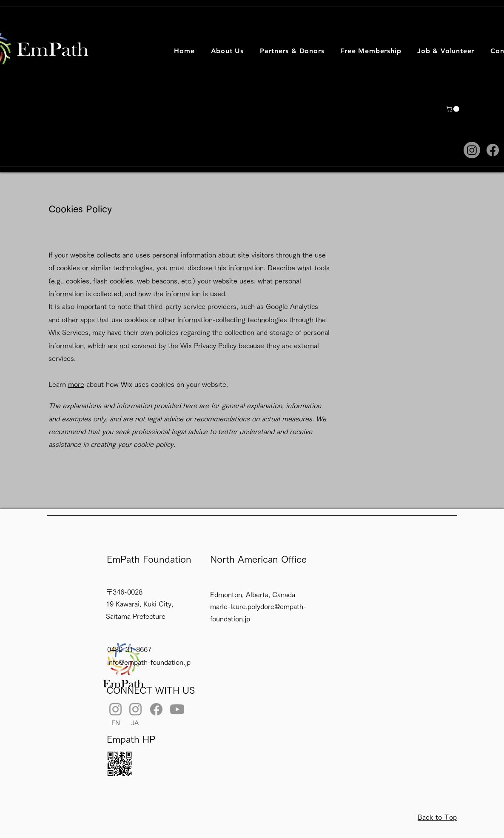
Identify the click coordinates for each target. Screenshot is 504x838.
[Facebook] (493, 150)
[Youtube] (177, 709)
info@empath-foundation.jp (149, 662)
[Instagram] (472, 150)
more (76, 384)
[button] (227, 51)
